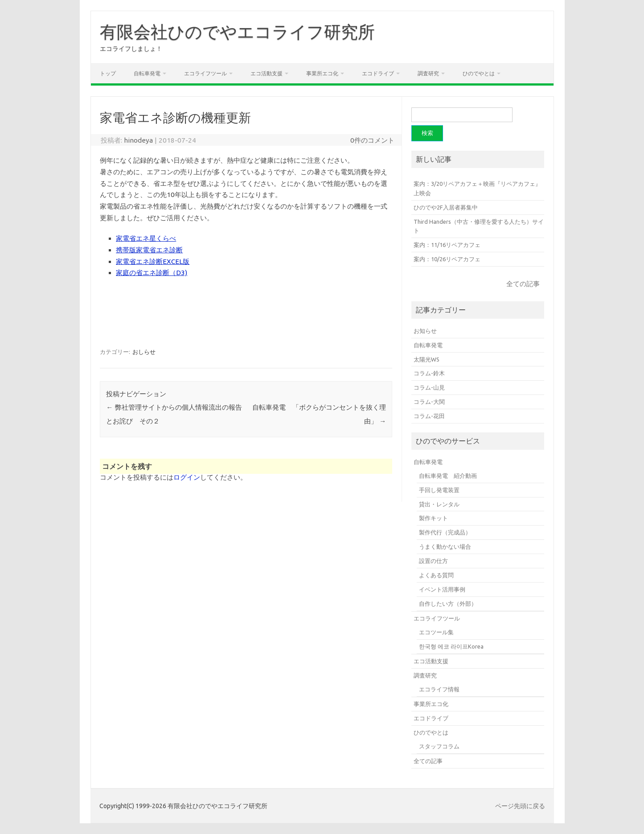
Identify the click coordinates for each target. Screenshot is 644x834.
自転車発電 (147, 73)
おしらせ (144, 352)
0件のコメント (372, 140)
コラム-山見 (429, 387)
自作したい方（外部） (448, 604)
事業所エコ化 (322, 73)
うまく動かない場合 (445, 546)
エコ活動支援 (267, 73)
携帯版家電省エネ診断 (149, 250)
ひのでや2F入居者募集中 (446, 207)
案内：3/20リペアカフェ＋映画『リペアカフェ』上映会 (477, 188)
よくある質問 (436, 575)
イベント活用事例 (442, 589)
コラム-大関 (429, 402)
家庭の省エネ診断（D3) (152, 273)
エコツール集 (436, 632)
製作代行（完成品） (445, 532)
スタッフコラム (439, 746)
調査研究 (428, 73)
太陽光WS (427, 359)
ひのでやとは (479, 73)
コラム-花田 (429, 416)
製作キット (433, 518)
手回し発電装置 (439, 490)
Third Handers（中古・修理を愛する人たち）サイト (479, 226)
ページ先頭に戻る (520, 806)
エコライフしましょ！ (131, 49)
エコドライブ (378, 73)
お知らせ (425, 331)
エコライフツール (205, 73)
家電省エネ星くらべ (146, 238)
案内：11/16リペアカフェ (447, 245)
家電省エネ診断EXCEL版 (153, 261)
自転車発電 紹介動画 (448, 476)
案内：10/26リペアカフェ (447, 259)
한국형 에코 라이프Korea (451, 646)
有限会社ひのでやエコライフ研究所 (237, 32)
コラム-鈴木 (429, 373)
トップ (108, 73)
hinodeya (138, 140)
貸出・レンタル (439, 504)
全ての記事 (523, 284)
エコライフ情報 (439, 689)
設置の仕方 (433, 561)
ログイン (187, 477)
